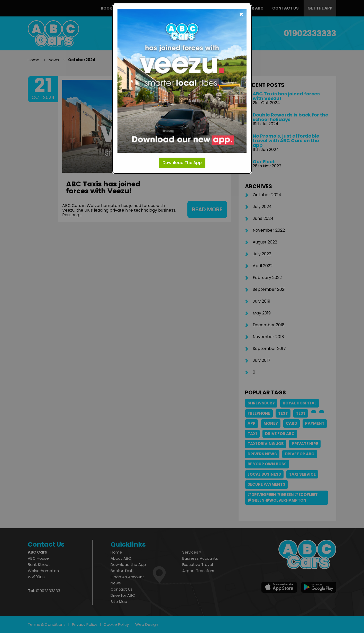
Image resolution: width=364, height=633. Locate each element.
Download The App (182, 163)
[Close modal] (241, 14)
